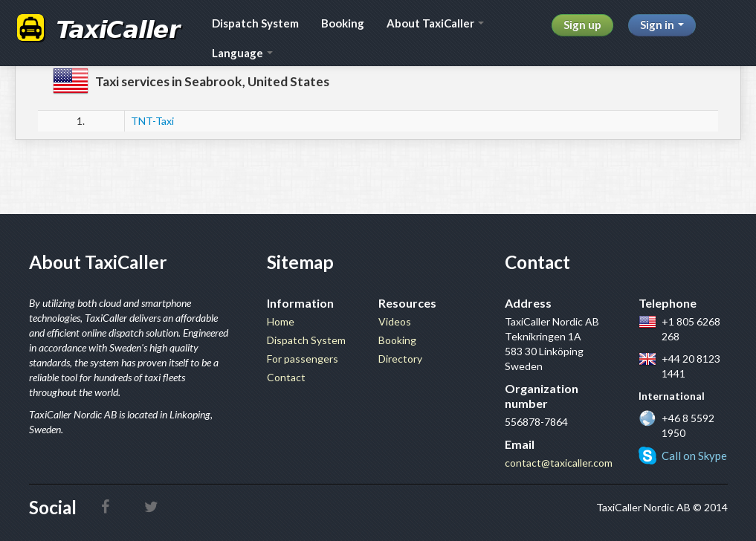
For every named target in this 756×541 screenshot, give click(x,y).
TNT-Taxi (152, 121)
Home (281, 321)
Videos (395, 321)
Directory (400, 359)
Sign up (582, 25)
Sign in (662, 25)
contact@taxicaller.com (559, 463)
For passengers (303, 359)
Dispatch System (255, 23)
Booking (343, 23)
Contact (286, 377)
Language (242, 53)
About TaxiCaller (435, 23)
